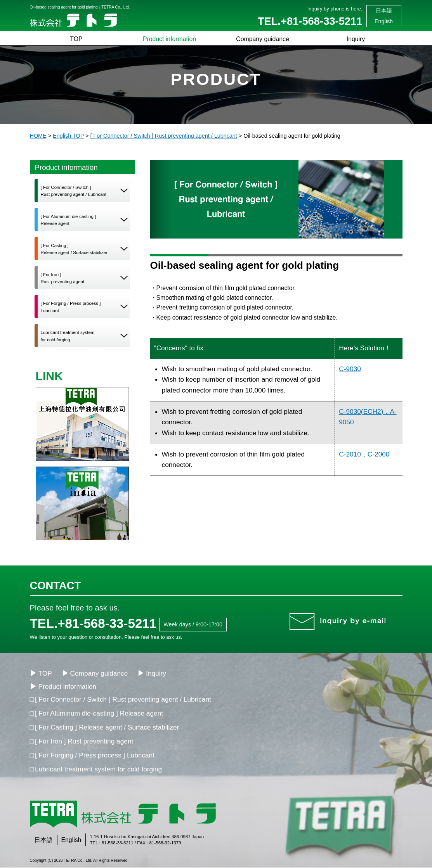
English (384, 21)
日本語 (384, 10)
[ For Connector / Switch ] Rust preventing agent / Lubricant (123, 699)
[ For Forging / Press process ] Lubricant (95, 755)
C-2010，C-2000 (364, 454)
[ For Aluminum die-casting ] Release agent (99, 713)
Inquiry (356, 39)
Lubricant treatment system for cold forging (98, 769)
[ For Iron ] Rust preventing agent (84, 741)
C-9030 (350, 369)
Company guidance (262, 39)
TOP (76, 39)
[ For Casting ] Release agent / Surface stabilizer (107, 727)
